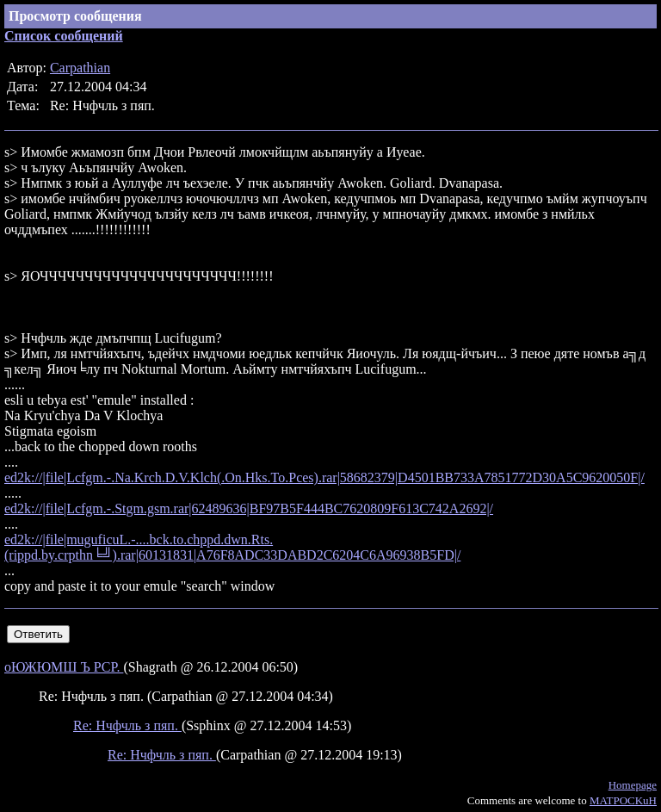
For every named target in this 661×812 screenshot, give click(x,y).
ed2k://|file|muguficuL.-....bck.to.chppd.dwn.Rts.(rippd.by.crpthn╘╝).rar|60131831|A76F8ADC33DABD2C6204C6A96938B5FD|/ (232, 547)
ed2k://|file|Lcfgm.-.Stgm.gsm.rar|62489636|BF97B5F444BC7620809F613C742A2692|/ (249, 508)
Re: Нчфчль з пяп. (127, 725)
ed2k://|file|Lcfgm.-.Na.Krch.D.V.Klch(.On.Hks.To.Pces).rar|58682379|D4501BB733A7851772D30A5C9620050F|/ (324, 477)
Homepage (633, 785)
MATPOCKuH (623, 800)
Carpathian (80, 68)
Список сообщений (64, 36)
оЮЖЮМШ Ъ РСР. (64, 667)
